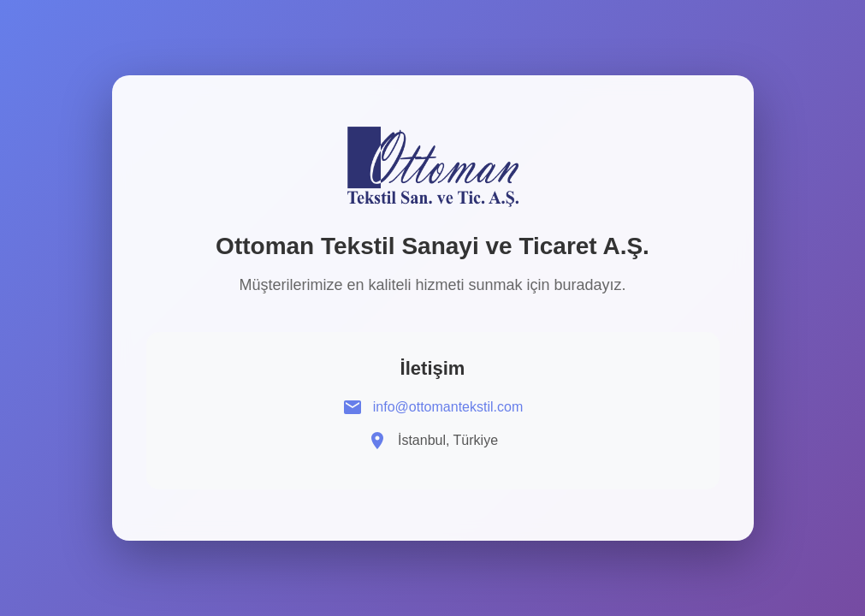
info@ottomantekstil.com (448, 407)
